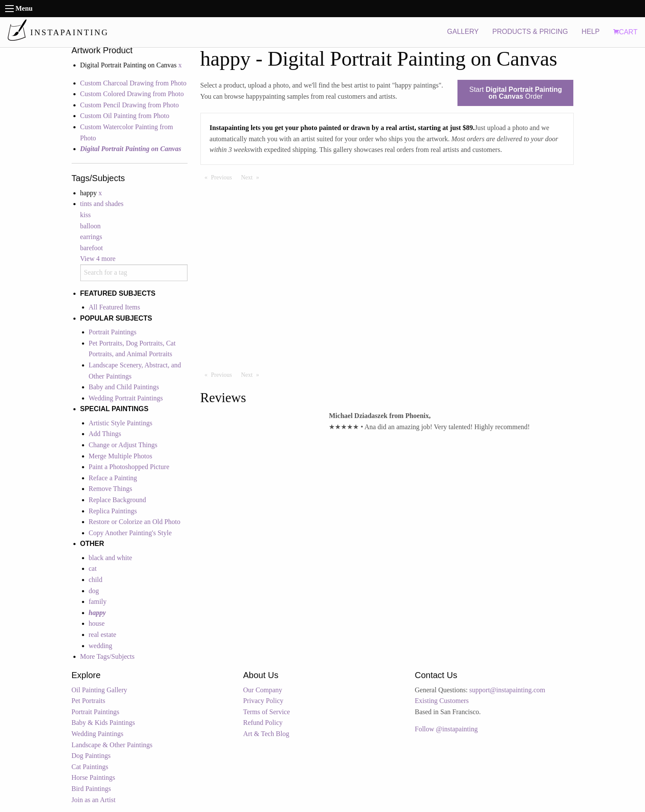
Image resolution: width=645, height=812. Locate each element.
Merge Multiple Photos (121, 456)
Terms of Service (267, 712)
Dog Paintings (91, 756)
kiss (86, 215)
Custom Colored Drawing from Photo (132, 94)
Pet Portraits (89, 701)
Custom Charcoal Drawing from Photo (133, 83)
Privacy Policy (263, 701)
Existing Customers (442, 701)
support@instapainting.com (507, 690)
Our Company (263, 690)
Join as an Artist (94, 800)
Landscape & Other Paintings (112, 745)
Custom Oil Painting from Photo (125, 116)
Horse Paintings (94, 777)
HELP (590, 32)
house (97, 623)
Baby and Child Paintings (124, 387)
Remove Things (111, 489)
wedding (101, 646)
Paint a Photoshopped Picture (129, 467)
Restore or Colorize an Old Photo (135, 522)
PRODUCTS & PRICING (530, 32)
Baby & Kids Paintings (103, 723)
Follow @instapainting (447, 729)
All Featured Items (115, 307)
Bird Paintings (91, 789)
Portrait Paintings (113, 332)
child (96, 580)
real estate (103, 635)
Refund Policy (263, 723)
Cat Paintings (90, 767)
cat (93, 568)
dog (94, 591)
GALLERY (463, 32)
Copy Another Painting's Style (130, 533)
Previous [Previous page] (224, 177)
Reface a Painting (113, 478)
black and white (111, 558)
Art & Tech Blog (266, 734)
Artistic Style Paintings (121, 423)
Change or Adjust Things (123, 445)
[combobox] (134, 273)
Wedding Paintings (98, 734)
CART (625, 32)
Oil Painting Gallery (100, 690)
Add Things (105, 434)
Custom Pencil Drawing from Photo (130, 105)
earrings (91, 237)
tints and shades (102, 204)
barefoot (92, 248)
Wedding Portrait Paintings (126, 398)
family (98, 601)
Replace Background (118, 500)
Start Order (515, 93)
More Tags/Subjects (107, 656)
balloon (91, 226)
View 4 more (98, 259)
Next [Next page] (252, 177)
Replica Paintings (113, 511)
